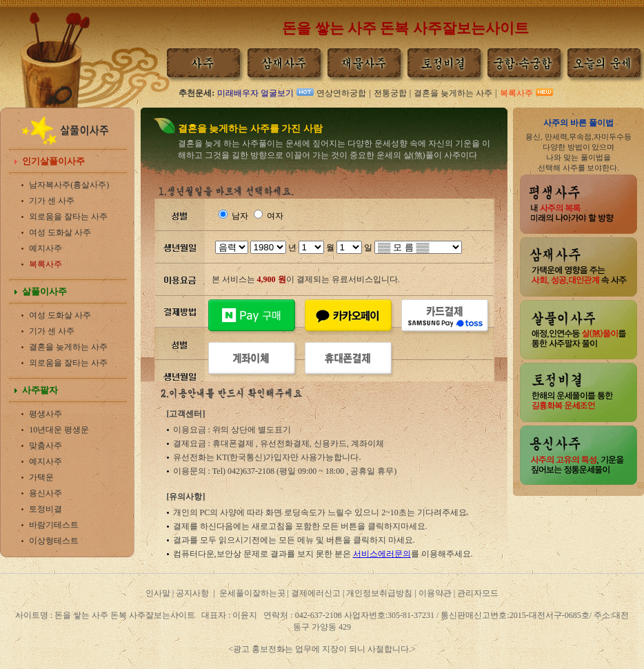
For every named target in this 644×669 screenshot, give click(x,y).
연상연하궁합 (341, 93)
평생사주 (46, 414)
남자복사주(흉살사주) (69, 185)
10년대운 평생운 (59, 430)
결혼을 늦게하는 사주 (453, 93)
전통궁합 (390, 93)
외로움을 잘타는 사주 (68, 217)
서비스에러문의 (382, 554)
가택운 (41, 477)
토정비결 (46, 509)
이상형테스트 (54, 541)
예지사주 (46, 248)
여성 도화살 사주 (60, 232)
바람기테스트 (54, 525)
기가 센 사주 (52, 201)
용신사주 (46, 493)
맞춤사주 (46, 446)
